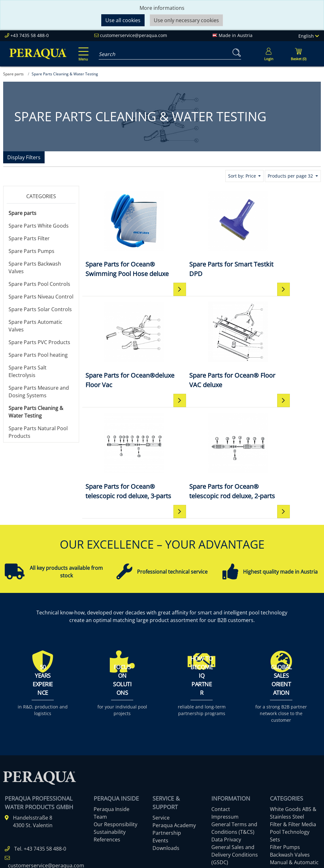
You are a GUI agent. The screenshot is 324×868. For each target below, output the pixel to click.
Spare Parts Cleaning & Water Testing (36, 412)
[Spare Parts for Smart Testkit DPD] (201, 234)
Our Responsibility (115, 758)
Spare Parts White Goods (39, 226)
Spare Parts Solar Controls (40, 309)
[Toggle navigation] (82, 50)
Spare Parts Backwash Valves (35, 267)
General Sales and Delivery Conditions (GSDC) (235, 789)
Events (160, 774)
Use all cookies (123, 20)
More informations (162, 8)
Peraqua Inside (112, 743)
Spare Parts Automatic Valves (35, 326)
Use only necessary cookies (186, 20)
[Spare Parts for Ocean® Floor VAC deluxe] (122, 354)
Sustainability (110, 766)
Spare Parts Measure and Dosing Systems (39, 392)
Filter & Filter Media (293, 758)
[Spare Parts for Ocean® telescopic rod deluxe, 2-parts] (281, 359)
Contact (221, 743)
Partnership (167, 767)
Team (100, 751)
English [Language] (309, 36)
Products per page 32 (291, 176)
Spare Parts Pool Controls (39, 284)
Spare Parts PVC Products (39, 342)
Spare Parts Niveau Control (41, 297)
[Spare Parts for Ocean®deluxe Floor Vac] (281, 234)
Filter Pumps (285, 781)
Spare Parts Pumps (31, 251)
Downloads (166, 782)
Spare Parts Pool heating (38, 355)
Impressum (225, 751)
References (107, 773)
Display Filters (24, 157)
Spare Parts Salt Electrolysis (28, 371)
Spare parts (22, 213)
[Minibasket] (298, 54)
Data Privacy (226, 773)
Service (161, 752)
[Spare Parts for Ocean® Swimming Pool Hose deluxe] (122, 239)
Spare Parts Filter (29, 238)
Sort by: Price (243, 176)
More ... (279, 819)
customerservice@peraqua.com (134, 35)
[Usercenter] (269, 54)
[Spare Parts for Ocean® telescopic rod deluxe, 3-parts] (201, 359)
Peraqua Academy (174, 759)
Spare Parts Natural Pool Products (38, 432)
